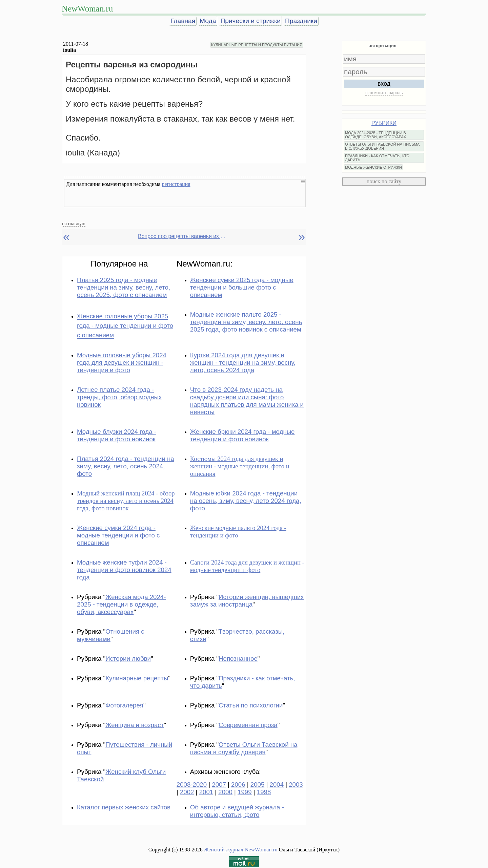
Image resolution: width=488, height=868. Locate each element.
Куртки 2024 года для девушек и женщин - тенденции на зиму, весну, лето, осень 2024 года (243, 363)
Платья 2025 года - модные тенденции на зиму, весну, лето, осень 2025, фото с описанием (124, 287)
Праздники (301, 21)
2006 (238, 785)
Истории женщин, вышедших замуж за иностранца (247, 601)
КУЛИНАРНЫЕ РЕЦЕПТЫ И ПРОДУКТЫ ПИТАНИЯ (257, 45)
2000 (225, 792)
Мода (208, 21)
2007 (219, 785)
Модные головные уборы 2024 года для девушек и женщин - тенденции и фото (122, 363)
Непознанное (238, 659)
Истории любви (128, 659)
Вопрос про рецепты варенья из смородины (182, 236)
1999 (245, 792)
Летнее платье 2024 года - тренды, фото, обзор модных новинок (119, 397)
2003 (296, 785)
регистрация (176, 184)
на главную (74, 224)
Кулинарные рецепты (137, 678)
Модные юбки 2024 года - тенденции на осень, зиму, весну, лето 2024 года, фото (246, 501)
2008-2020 (192, 785)
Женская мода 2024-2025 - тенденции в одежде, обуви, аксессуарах (121, 604)
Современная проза (248, 725)
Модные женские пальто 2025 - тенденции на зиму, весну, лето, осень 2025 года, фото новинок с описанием (246, 322)
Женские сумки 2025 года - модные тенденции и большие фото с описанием (242, 287)
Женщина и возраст (135, 725)
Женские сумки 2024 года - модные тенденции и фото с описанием (118, 535)
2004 (277, 785)
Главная (183, 21)
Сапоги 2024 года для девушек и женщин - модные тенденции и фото (247, 566)
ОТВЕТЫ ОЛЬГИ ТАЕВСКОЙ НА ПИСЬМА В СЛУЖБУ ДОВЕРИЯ (382, 146)
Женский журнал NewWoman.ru (241, 850)
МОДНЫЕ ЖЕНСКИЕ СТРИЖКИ (373, 167)
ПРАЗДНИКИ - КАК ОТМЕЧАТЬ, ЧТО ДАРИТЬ (377, 158)
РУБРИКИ (384, 123)
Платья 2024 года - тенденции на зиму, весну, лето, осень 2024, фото (126, 466)
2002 (187, 792)
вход (384, 84)
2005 (258, 785)
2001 (206, 792)
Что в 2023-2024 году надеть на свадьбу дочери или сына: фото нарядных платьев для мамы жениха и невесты (247, 401)
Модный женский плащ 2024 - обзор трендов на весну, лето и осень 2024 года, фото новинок (126, 501)
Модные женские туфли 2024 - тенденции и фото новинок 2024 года (124, 570)
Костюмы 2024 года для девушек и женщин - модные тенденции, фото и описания (240, 466)
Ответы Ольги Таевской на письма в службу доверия (244, 748)
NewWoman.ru (87, 9)
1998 (264, 792)
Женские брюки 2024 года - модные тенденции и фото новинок (242, 435)
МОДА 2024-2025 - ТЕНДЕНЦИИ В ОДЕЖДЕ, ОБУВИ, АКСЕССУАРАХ (375, 135)
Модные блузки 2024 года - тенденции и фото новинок (117, 435)
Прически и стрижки (250, 21)
